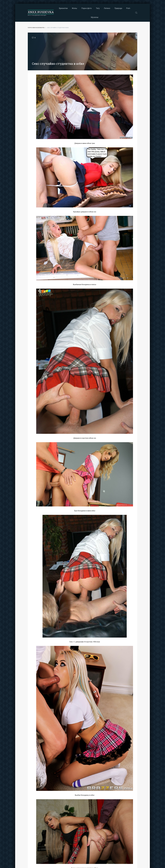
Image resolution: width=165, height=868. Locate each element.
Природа (118, 8)
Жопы (75, 8)
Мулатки (95, 17)
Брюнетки (63, 8)
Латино (107, 8)
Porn (128, 8)
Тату (98, 8)
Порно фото (86, 8)
